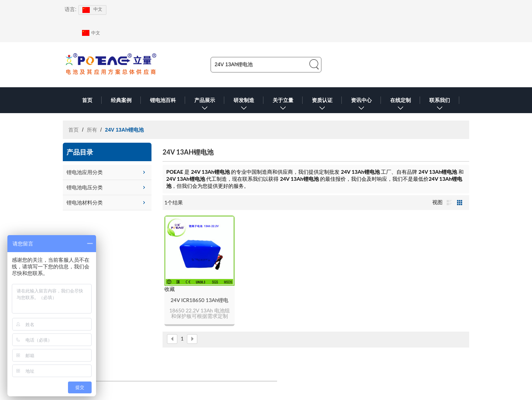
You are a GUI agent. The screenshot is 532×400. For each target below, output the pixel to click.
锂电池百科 (163, 100)
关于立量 (283, 105)
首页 (87, 100)
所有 (92, 130)
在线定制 (400, 105)
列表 (449, 203)
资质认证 (322, 105)
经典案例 (121, 100)
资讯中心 (361, 105)
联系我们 (440, 105)
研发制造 (244, 105)
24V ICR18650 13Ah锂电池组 (200, 300)
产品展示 (205, 105)
